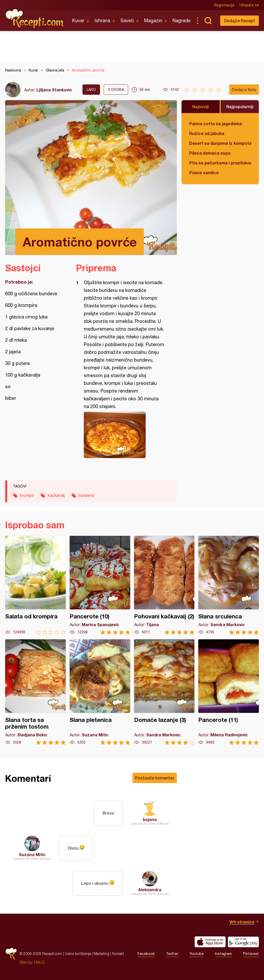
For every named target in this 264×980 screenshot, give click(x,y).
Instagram (223, 954)
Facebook (146, 954)
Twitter (172, 954)
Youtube (197, 954)
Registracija (224, 5)
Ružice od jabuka (207, 133)
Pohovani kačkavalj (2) (164, 585)
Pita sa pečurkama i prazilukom (220, 163)
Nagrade (181, 21)
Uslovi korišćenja (78, 954)
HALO (39, 962)
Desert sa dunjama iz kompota (220, 143)
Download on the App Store (210, 942)
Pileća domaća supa (210, 153)
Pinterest (251, 954)
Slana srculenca (229, 585)
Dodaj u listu (244, 89)
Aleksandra (150, 890)
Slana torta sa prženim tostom (35, 692)
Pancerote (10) (100, 585)
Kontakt (118, 954)
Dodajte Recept (240, 21)
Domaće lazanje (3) (164, 692)
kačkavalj (56, 495)
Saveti (127, 21)
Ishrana (102, 21)
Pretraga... (208, 21)
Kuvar (78, 21)
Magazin (153, 21)
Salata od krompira (35, 585)
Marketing (101, 954)
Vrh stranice (242, 922)
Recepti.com (35, 19)
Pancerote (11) (229, 692)
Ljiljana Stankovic (54, 90)
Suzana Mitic (32, 854)
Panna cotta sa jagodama (216, 124)
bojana (150, 819)
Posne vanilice (204, 173)
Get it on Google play (243, 942)
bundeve (86, 495)
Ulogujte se (249, 5)
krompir (27, 495)
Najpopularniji (240, 106)
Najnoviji (201, 106)
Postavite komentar (155, 778)
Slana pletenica (100, 692)
